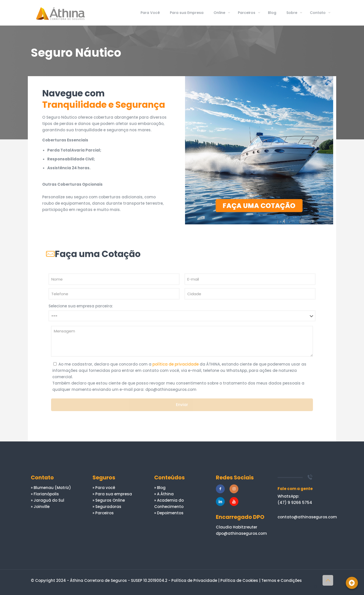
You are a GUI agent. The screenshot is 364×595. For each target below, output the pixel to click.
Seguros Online (110, 500)
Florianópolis (46, 494)
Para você (105, 488)
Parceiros (105, 513)
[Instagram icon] (316, 587)
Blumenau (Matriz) (52, 488)
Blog (161, 488)
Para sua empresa (114, 494)
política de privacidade (176, 364)
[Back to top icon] (328, 580)
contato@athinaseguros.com (307, 517)
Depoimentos (170, 513)
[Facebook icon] (300, 587)
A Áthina (165, 494)
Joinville (42, 507)
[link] (259, 150)
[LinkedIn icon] (310, 587)
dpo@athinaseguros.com (241, 533)
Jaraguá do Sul (49, 500)
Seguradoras (108, 507)
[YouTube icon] (305, 587)
